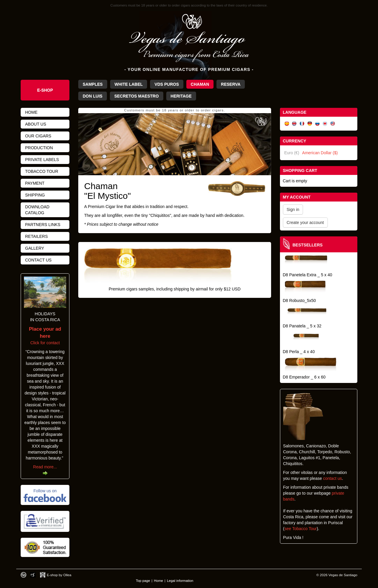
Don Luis (93, 96)
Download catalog (37, 210)
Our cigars (38, 136)
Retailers (36, 236)
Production (39, 148)
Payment (35, 183)
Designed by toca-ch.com (23, 575)
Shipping (35, 195)
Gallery (35, 248)
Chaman (200, 84)
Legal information (180, 580)
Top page (143, 580)
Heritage (181, 96)
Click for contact (45, 336)
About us (36, 124)
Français (302, 124)
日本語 (325, 124)
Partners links (43, 225)
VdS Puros (167, 84)
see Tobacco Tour (300, 529)
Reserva (231, 84)
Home (31, 112)
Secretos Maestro (137, 96)
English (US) (333, 124)
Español (287, 124)
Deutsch (310, 124)
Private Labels (42, 160)
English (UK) (294, 124)
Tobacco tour (42, 171)
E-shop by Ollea (59, 575)
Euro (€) (292, 153)
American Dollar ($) (320, 153)
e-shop (45, 90)
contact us (333, 478)
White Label (129, 84)
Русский (317, 124)
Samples (93, 84)
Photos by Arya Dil (33, 575)
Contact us (38, 260)
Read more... (45, 467)
